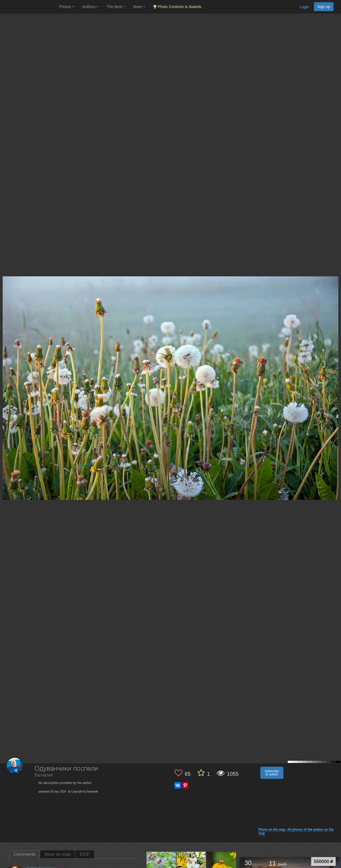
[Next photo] (336, 379)
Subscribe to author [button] (272, 773)
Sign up (324, 7)
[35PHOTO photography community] (29, 7)
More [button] (139, 7)
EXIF (85, 854)
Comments (25, 854)
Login (304, 7)
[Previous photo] (5, 379)
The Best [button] (116, 7)
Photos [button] (67, 7)
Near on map (58, 854)
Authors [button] (91, 7)
